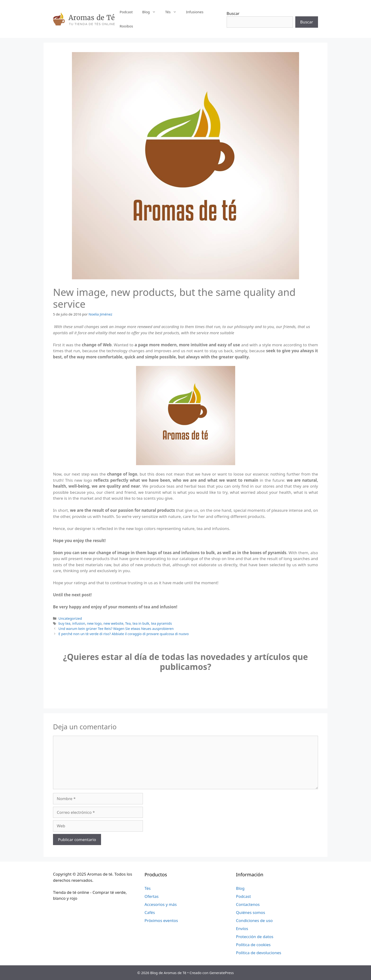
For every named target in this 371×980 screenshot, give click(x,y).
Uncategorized (70, 618)
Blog (151, 12)
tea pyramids (161, 623)
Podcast (126, 12)
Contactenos (248, 904)
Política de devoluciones (258, 953)
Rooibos (126, 26)
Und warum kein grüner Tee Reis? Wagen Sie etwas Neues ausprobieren (116, 629)
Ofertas (152, 896)
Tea (128, 623)
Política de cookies (253, 945)
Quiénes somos (250, 912)
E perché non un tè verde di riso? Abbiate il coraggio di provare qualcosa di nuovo (124, 634)
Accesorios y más (161, 904)
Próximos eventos (161, 920)
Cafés (150, 912)
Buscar (233, 13)
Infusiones (195, 12)
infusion (79, 623)
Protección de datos (255, 937)
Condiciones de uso (254, 920)
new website (113, 623)
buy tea (64, 623)
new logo (94, 623)
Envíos (242, 929)
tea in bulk (141, 623)
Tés (173, 12)
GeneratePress (222, 973)
